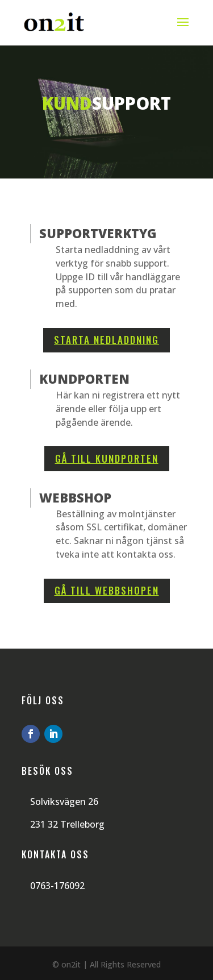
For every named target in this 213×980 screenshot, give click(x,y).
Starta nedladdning (106, 340)
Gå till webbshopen (107, 590)
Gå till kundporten (107, 458)
